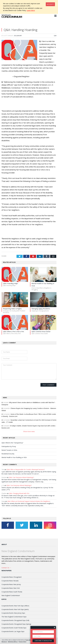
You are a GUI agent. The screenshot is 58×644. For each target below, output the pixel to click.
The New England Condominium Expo (14, 617)
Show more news (29, 431)
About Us (4, 642)
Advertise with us (13, 642)
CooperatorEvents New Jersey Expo (13, 613)
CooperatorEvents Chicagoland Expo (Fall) (15, 620)
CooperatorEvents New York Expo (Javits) (15, 609)
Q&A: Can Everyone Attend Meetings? (21, 477)
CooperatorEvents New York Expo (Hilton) (15, 606)
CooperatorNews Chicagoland (11, 577)
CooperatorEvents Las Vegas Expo (13, 631)
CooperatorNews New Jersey (11, 584)
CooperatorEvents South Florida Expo (14, 628)
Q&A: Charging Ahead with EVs (19, 493)
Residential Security (8, 454)
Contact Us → (6, 568)
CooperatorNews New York (11, 588)
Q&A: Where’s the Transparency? (12, 443)
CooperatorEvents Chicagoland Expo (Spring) (16, 624)
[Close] (50, 4)
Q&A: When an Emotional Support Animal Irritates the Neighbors (29, 501)
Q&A (55, 36)
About (4, 544)
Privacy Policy (22, 642)
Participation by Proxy (9, 446)
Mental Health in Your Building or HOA (14, 457)
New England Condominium (11, 595)
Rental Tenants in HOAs (9, 450)
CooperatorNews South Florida (12, 592)
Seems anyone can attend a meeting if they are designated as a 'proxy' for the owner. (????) (27, 489)
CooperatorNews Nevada (10, 581)
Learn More (31, 10)
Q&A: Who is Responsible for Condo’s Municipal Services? (26, 469)
